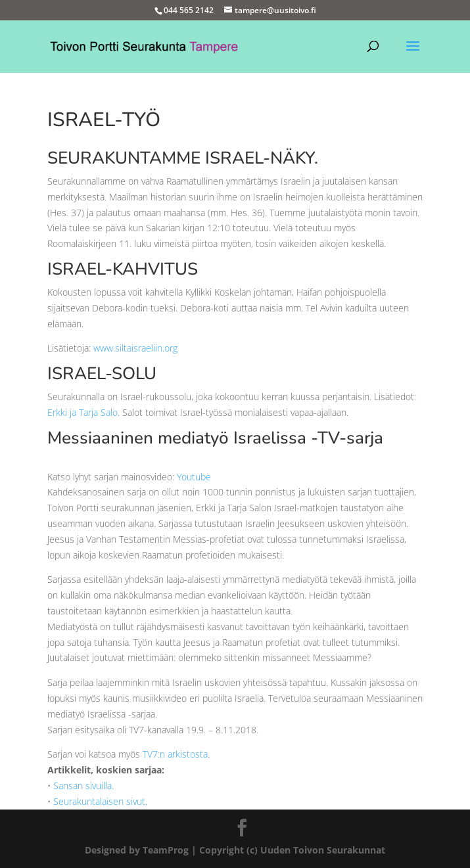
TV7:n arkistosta (175, 754)
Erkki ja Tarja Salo (82, 412)
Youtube (194, 477)
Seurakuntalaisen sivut (99, 801)
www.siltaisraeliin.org (135, 348)
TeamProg (166, 850)
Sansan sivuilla (82, 786)
